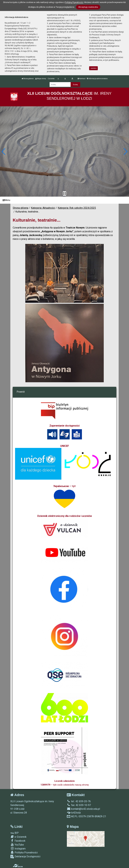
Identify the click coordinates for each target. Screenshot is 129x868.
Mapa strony (41, 79)
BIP (15, 833)
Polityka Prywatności (24, 852)
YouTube (17, 845)
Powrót (21, 392)
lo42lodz (74, 813)
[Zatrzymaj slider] (64, 193)
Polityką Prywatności (74, 2)
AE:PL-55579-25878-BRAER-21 (86, 816)
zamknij (94, 68)
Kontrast (81, 79)
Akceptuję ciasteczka (88, 7)
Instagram (18, 849)
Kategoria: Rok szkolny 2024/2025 (77, 208)
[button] (4, 152)
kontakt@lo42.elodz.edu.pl (83, 809)
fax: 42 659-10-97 (79, 805)
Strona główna (28, 79)
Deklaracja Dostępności (25, 857)
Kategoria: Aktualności (43, 208)
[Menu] (64, 200)
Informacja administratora (97, 79)
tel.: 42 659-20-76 (79, 801)
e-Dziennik (18, 837)
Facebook (18, 841)
